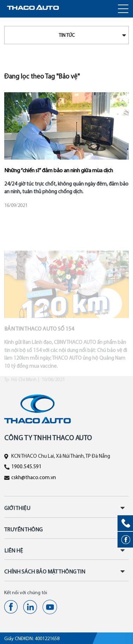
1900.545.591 (26, 467)
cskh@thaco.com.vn (34, 478)
